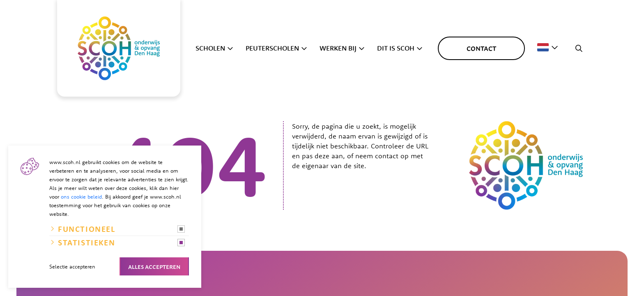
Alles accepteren (154, 266)
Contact (481, 48)
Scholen (210, 48)
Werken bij (338, 48)
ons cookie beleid (81, 197)
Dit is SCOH (396, 48)
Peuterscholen (272, 48)
